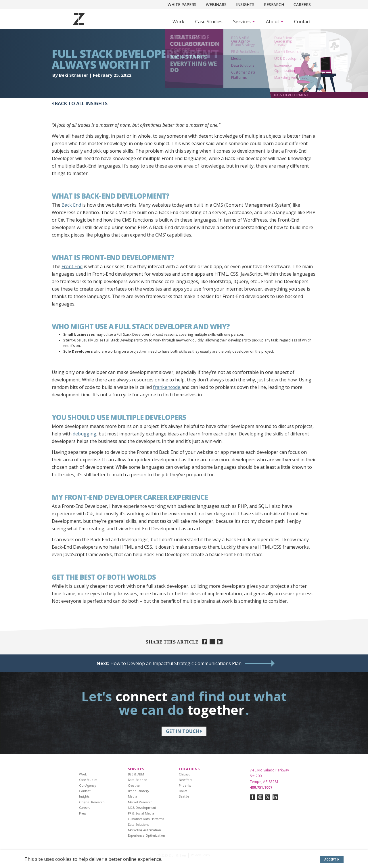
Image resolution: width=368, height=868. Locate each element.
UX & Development (142, 808)
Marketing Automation (144, 830)
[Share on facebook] (205, 642)
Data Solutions (138, 825)
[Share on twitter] (212, 642)
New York (186, 780)
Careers (302, 4)
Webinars (216, 4)
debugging (85, 434)
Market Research (140, 802)
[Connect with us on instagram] (260, 797)
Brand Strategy (138, 791)
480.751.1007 (261, 787)
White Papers (182, 4)
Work (178, 22)
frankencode (167, 387)
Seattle (184, 796)
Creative (134, 786)
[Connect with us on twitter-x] (268, 797)
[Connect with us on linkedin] (275, 797)
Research (274, 4)
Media (133, 796)
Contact (302, 22)
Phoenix (185, 786)
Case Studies (209, 22)
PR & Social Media (141, 813)
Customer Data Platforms (146, 819)
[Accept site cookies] (332, 860)
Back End (71, 205)
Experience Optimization (147, 836)
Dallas (183, 791)
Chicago (185, 774)
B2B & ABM (136, 774)
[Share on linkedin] (220, 642)
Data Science (138, 780)
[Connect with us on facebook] (253, 797)
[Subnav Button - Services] (244, 22)
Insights (245, 4)
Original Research (92, 802)
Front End (72, 266)
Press (83, 813)
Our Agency (88, 786)
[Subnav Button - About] (275, 22)
